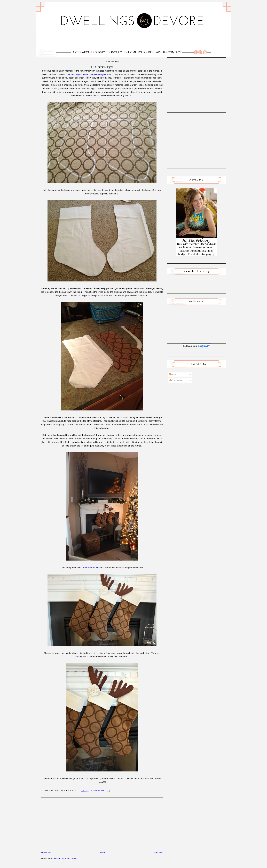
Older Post (158, 852)
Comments (175, 380)
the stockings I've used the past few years (87, 74)
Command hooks (90, 568)
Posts (173, 375)
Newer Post (46, 852)
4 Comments (98, 791)
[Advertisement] (133, 40)
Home (103, 852)
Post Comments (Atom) (66, 859)
